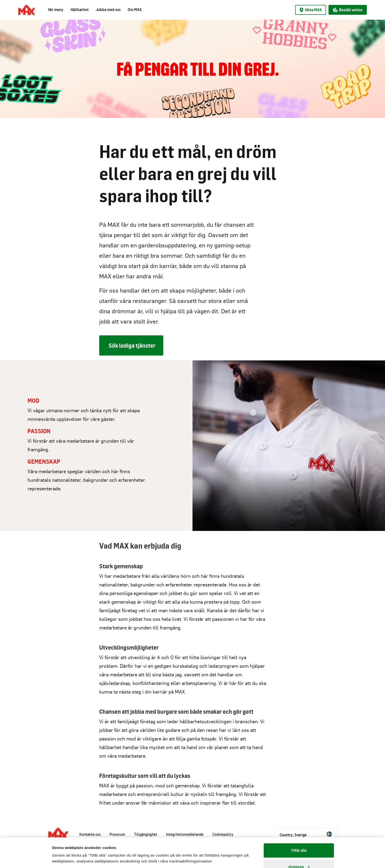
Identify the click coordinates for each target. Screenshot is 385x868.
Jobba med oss (108, 10)
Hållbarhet (80, 10)
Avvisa (299, 855)
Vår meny (56, 10)
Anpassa (299, 839)
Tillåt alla (299, 823)
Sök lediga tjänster (132, 345)
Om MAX (135, 10)
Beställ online (348, 10)
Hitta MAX (311, 10)
